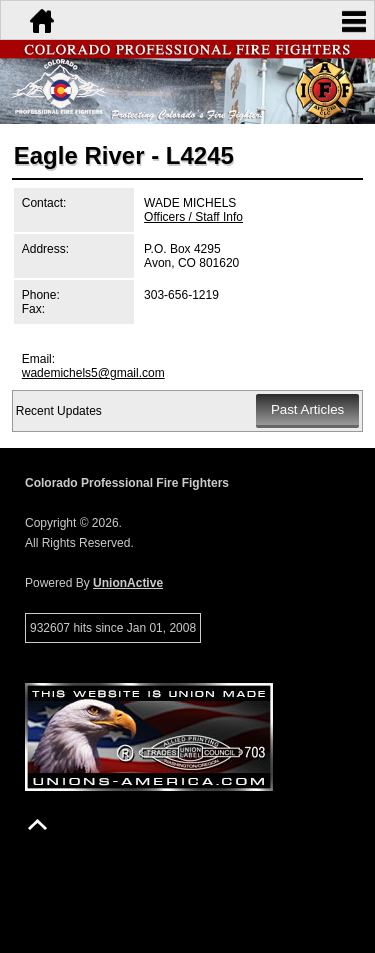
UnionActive (128, 583)
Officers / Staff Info (193, 217)
